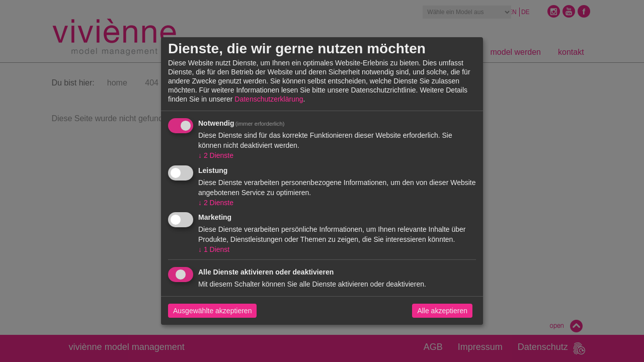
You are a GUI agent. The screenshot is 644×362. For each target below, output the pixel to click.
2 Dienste (216, 155)
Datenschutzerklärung (269, 99)
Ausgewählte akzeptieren (212, 311)
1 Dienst (214, 249)
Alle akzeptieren (442, 311)
